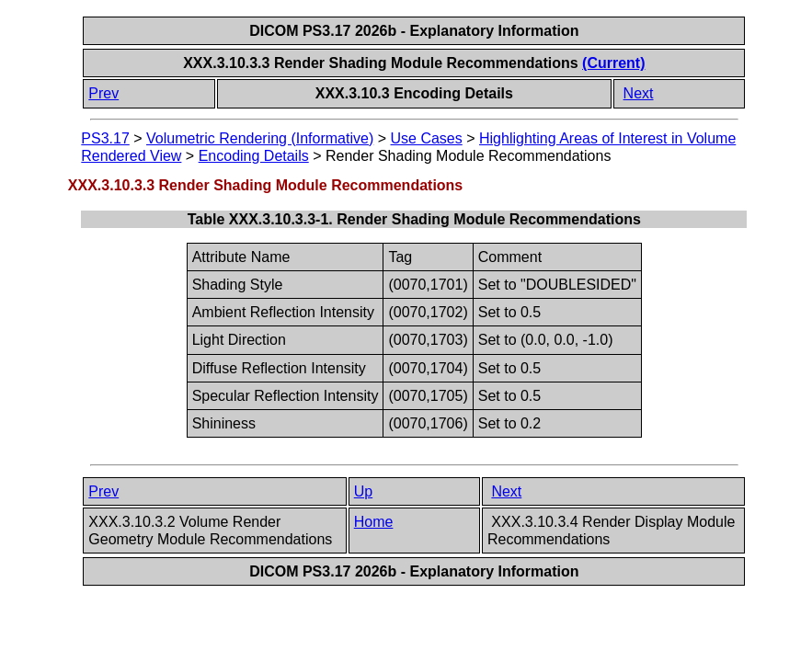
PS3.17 (105, 138)
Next (639, 93)
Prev (103, 93)
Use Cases (427, 138)
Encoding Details (254, 156)
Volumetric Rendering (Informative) (260, 138)
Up (363, 491)
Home (374, 522)
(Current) (613, 63)
